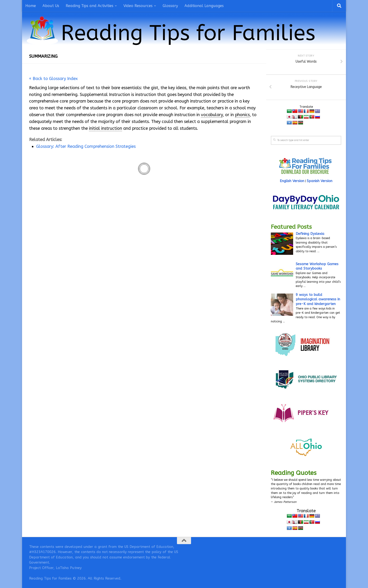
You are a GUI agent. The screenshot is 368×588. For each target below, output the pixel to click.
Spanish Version (320, 181)
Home (31, 6)
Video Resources (138, 6)
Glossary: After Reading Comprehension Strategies (86, 146)
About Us (51, 6)
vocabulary (212, 115)
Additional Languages (204, 6)
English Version (292, 181)
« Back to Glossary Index (53, 79)
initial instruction (105, 128)
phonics (242, 115)
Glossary (170, 6)
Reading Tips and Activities (90, 6)
